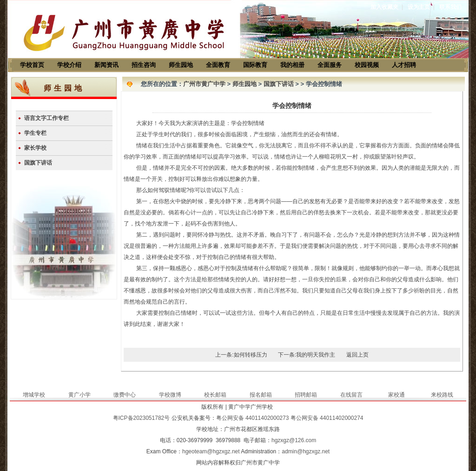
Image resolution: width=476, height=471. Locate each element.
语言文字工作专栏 (46, 118)
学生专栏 (35, 133)
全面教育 (218, 65)
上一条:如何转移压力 (241, 355)
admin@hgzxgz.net (306, 451)
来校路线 (442, 395)
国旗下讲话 (38, 163)
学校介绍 (69, 65)
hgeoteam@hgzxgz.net (211, 451)
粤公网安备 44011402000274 (327, 418)
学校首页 (32, 65)
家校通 (397, 395)
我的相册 (292, 65)
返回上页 (357, 355)
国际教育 (255, 65)
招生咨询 (144, 65)
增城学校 (34, 395)
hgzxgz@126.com (294, 440)
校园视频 (367, 65)
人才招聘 (404, 65)
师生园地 (181, 65)
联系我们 (450, 7)
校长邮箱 (215, 395)
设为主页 (419, 7)
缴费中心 (125, 395)
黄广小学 (79, 395)
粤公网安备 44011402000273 (253, 418)
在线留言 (351, 395)
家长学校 (35, 148)
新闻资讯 (106, 65)
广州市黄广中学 (204, 84)
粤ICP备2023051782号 (142, 418)
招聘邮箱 (306, 395)
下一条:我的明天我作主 (307, 355)
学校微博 (170, 395)
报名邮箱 (261, 395)
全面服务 (330, 65)
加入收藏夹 (384, 7)
